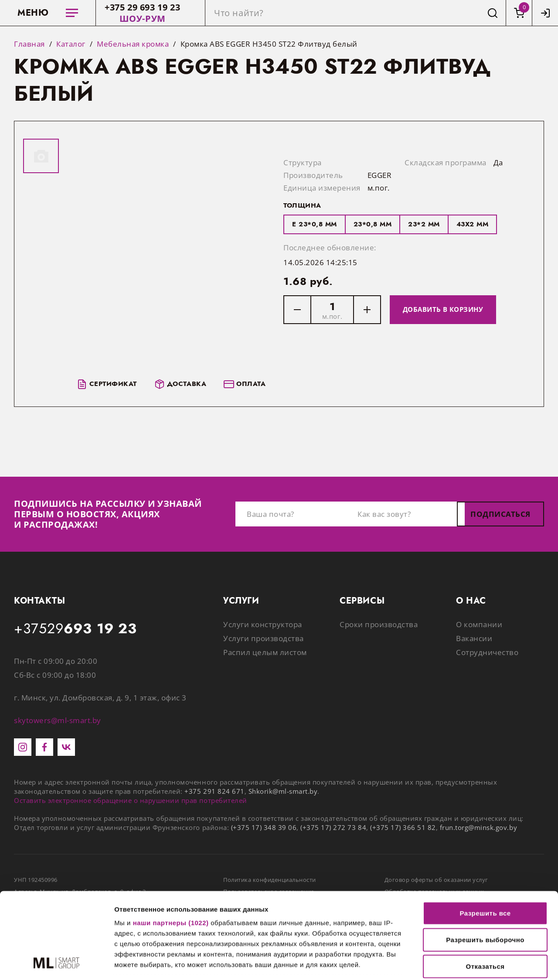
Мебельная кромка (133, 44)
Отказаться (485, 886)
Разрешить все (485, 833)
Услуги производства (264, 638)
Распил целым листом (265, 652)
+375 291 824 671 (214, 791)
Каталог (71, 44)
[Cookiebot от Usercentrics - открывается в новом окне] (56, 963)
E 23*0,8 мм (315, 224)
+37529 (75, 629)
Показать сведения (146, 963)
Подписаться (500, 514)
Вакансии (474, 638)
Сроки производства (379, 624)
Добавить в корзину (443, 309)
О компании (479, 624)
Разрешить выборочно (485, 859)
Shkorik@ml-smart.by (283, 791)
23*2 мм (424, 224)
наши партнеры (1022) (171, 842)
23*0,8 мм (373, 224)
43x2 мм (473, 224)
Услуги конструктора (263, 624)
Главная (29, 44)
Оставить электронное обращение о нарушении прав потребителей (131, 800)
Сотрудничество (487, 652)
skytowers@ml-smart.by (58, 720)
